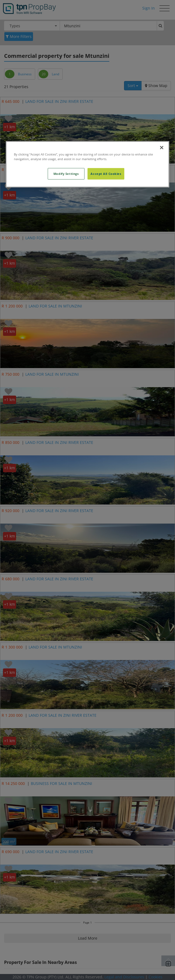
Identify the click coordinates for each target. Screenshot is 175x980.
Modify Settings (66, 174)
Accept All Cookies (106, 174)
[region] (87, 164)
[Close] (162, 148)
